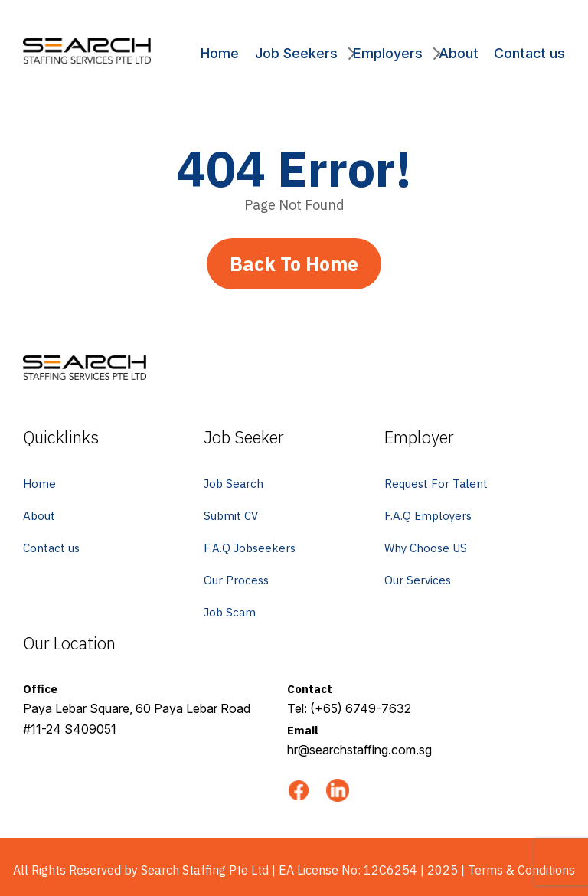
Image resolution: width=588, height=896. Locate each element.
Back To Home (294, 264)
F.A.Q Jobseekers (250, 548)
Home (220, 53)
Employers (388, 53)
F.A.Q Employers (428, 516)
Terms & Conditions (521, 870)
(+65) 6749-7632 (361, 708)
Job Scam (230, 612)
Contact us (529, 53)
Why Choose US (426, 548)
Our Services (418, 580)
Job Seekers (296, 53)
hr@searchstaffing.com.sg (359, 750)
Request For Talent (436, 484)
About (459, 53)
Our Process (236, 580)
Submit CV (231, 516)
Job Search (234, 484)
